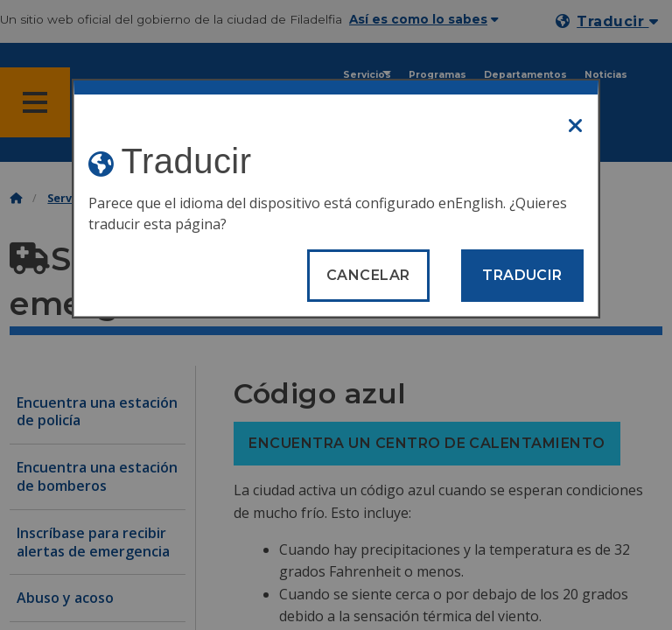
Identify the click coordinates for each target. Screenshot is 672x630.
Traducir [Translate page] (522, 275)
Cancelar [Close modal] (368, 275)
